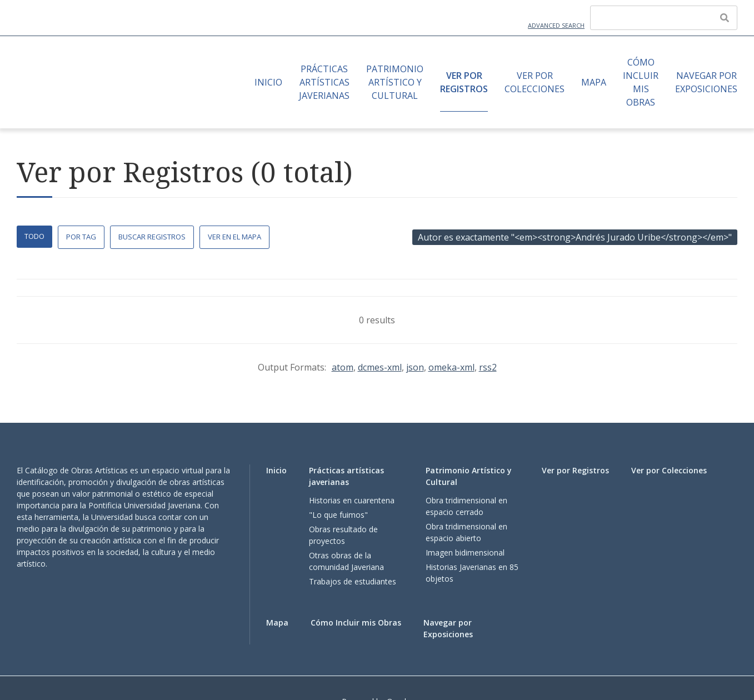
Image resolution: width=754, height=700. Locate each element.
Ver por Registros (464, 82)
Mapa (594, 82)
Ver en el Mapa (234, 237)
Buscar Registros (152, 237)
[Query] (664, 18)
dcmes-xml (380, 367)
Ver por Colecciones (535, 82)
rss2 (488, 367)
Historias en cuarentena (352, 500)
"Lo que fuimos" (338, 515)
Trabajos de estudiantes (353, 581)
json (415, 367)
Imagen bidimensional (465, 552)
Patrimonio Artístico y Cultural (395, 82)
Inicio (268, 82)
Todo (34, 236)
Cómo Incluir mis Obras (641, 82)
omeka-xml (451, 367)
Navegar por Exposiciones (706, 82)
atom (343, 367)
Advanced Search (556, 25)
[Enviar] (725, 18)
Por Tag (81, 237)
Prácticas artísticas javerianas (324, 82)
